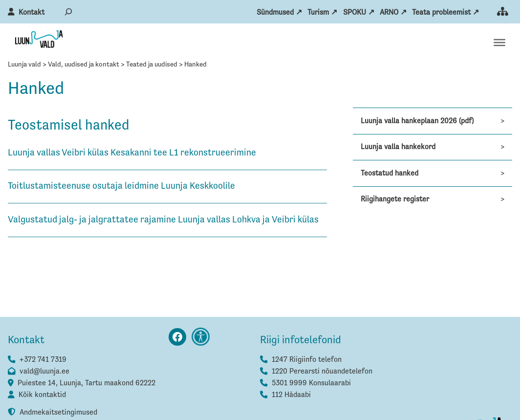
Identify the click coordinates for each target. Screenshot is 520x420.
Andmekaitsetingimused (58, 412)
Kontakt (32, 12)
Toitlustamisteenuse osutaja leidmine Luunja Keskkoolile (122, 186)
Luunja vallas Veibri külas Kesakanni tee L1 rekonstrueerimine (132, 153)
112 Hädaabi (291, 395)
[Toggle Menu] (499, 43)
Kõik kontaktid (42, 395)
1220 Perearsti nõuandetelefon (322, 371)
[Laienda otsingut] (68, 11)
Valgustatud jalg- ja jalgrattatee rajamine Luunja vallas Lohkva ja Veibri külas (164, 220)
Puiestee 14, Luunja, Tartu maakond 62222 (87, 383)
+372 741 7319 (43, 360)
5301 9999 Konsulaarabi (311, 383)
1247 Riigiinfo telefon (307, 360)
